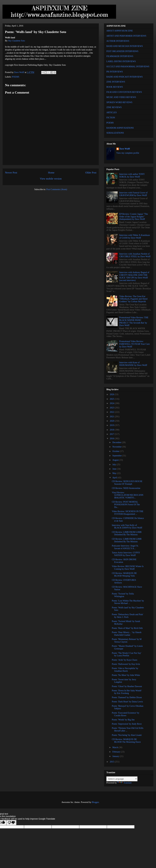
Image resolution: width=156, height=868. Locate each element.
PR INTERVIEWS (115, 72)
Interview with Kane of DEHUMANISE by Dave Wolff (133, 364)
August (116, 460)
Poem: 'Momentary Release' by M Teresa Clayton (127, 641)
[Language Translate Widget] (122, 779)
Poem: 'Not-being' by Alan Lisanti (127, 735)
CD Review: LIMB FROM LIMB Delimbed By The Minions (127, 533)
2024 (112, 403)
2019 (112, 425)
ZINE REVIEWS (114, 107)
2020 (112, 421)
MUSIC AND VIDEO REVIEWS (121, 97)
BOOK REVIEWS (115, 87)
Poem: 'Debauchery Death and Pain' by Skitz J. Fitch (128, 616)
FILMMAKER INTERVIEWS (120, 56)
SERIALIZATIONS (115, 133)
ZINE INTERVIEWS (116, 82)
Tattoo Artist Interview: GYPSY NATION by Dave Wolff (126, 554)
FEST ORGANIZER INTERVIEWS (122, 51)
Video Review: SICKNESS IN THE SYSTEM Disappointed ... (128, 513)
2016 (112, 439)
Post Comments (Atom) (57, 189)
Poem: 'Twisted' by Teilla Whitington (123, 595)
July (114, 465)
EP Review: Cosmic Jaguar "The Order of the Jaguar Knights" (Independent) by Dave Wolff (134, 217)
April (115, 478)
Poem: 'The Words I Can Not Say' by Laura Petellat (127, 654)
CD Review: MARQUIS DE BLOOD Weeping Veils (124, 575)
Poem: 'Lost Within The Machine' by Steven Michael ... (128, 602)
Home (51, 173)
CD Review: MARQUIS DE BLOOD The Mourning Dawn (126, 741)
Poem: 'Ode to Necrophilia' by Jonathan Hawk (125, 670)
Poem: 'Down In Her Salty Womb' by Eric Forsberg (127, 692)
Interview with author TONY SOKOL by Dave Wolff (132, 175)
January (116, 756)
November (117, 447)
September (117, 456)
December (117, 442)
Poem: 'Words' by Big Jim (123, 720)
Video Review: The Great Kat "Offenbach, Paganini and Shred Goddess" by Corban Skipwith (133, 299)
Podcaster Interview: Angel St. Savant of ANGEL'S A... (125, 547)
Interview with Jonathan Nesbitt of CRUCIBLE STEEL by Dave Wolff (135, 255)
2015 (112, 762)
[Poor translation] (11, 823)
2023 (112, 408)
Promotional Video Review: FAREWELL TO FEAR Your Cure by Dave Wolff (135, 344)
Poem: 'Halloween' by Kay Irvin (126, 664)
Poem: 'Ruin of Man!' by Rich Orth (127, 628)
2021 (112, 417)
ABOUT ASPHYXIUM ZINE (120, 31)
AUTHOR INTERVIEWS (118, 41)
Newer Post (11, 173)
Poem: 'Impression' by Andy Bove (127, 724)
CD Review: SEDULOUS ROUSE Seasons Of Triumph (127, 483)
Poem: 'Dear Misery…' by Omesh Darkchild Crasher (127, 634)
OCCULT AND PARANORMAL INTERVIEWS (128, 67)
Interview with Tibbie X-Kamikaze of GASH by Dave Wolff (135, 237)
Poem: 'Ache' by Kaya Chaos (125, 660)
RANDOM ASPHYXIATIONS (120, 128)
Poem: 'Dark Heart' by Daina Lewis (127, 702)
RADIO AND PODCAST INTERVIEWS (124, 77)
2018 (112, 430)
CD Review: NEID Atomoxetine (126, 488)
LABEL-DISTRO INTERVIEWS (121, 61)
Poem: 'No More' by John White (126, 675)
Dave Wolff (125, 149)
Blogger (95, 802)
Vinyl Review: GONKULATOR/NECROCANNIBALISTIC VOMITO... (128, 495)
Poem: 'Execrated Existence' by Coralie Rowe (126, 714)
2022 (112, 412)
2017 (112, 434)
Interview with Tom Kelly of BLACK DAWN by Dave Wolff (127, 527)
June (115, 469)
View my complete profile (128, 153)
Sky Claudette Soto (17, 41)
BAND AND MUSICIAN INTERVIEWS (125, 46)
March (115, 747)
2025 (112, 399)
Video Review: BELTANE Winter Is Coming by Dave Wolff (128, 568)
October (116, 451)
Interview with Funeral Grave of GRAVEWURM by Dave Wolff (133, 194)
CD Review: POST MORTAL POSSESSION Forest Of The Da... (126, 505)
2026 (112, 394)
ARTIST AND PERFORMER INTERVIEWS (126, 36)
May (115, 473)
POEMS (16, 77)
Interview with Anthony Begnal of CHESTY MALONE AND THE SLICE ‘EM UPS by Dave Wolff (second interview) (134, 276)
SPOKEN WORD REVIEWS (119, 102)
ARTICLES (112, 112)
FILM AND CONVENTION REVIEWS (124, 92)
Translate (124, 783)
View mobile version (51, 179)
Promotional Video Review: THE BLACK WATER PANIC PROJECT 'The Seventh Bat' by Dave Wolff (134, 321)
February (117, 752)
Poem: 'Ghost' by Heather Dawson (127, 686)
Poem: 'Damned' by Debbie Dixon (127, 697)
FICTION (111, 118)
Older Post (91, 173)
